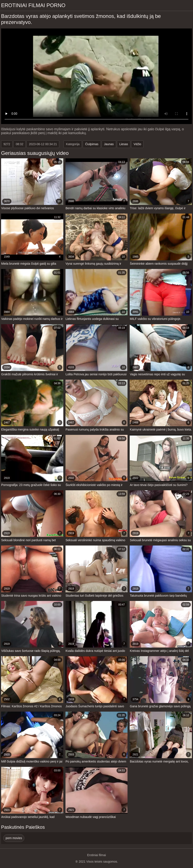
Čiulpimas (92, 144)
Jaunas (109, 144)
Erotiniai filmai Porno (33, 5)
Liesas (124, 144)
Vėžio (137, 144)
